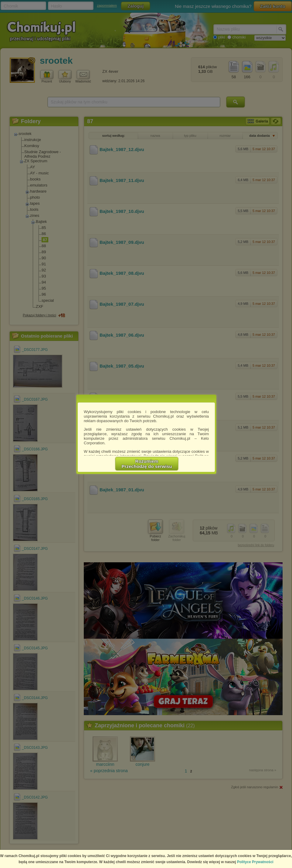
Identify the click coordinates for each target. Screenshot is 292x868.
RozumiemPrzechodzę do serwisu (147, 464)
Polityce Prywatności (255, 862)
